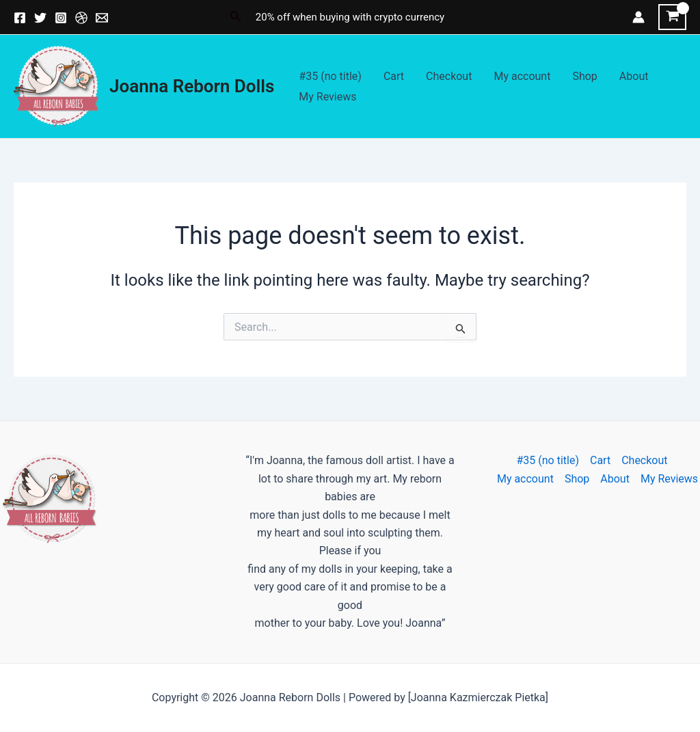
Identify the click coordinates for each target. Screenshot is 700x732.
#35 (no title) (330, 76)
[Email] (102, 18)
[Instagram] (61, 18)
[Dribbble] (81, 18)
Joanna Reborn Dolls (192, 86)
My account (522, 76)
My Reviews (327, 97)
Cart (394, 76)
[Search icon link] (236, 17)
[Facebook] (20, 18)
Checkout (449, 76)
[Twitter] (40, 18)
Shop (584, 76)
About (634, 76)
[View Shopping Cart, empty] (672, 17)
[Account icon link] (638, 17)
